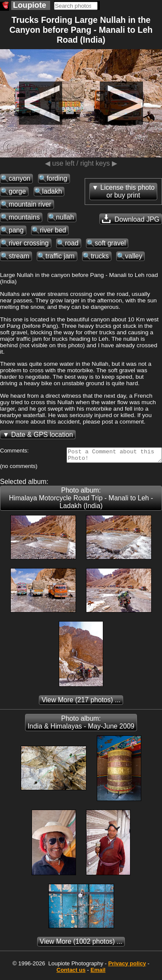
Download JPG (131, 219)
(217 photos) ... (81, 702)
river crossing (29, 243)
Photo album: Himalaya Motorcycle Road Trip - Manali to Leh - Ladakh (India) (81, 501)
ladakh (52, 191)
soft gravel (110, 243)
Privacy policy (127, 966)
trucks (100, 256)
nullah (65, 217)
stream (19, 256)
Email (98, 972)
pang (16, 230)
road (71, 243)
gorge (17, 191)
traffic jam (60, 256)
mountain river (30, 204)
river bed (53, 230)
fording (57, 178)
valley (133, 256)
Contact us (71, 972)
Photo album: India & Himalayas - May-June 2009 (81, 725)
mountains (24, 217)
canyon (19, 178)
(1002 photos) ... (81, 944)
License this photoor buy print (127, 191)
